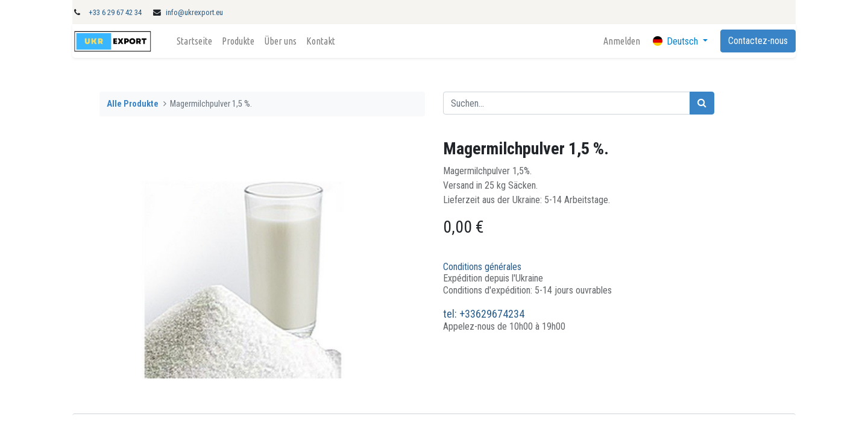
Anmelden (622, 41)
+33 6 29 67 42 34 (115, 12)
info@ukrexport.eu (194, 12)
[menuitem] (194, 41)
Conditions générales (482, 267)
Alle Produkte (133, 104)
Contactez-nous (758, 41)
